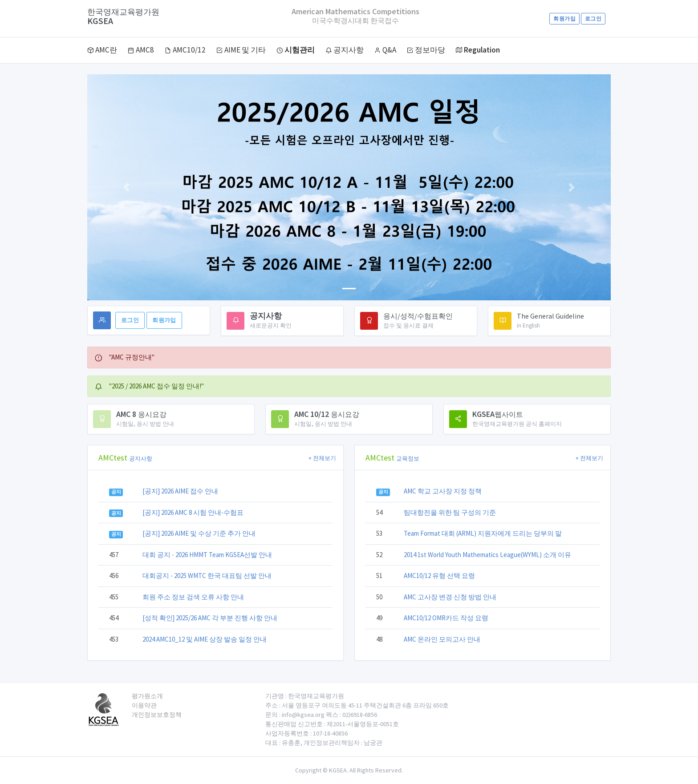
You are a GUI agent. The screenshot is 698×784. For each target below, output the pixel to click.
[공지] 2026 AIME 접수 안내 (180, 491)
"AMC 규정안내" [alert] (125, 357)
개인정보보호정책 (157, 715)
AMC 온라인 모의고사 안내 (442, 639)
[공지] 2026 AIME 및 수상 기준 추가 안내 (199, 533)
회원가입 (564, 18)
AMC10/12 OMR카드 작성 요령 (446, 618)
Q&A (385, 50)
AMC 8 (141, 414)
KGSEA (123, 17)
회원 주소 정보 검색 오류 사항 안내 (193, 597)
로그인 (593, 18)
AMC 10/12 (327, 414)
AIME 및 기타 (241, 50)
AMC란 (102, 50)
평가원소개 (147, 696)
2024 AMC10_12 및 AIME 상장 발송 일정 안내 (205, 639)
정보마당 (426, 50)
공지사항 (345, 50)
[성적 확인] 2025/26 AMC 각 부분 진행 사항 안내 (210, 618)
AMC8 (141, 50)
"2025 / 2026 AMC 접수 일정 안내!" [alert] (149, 386)
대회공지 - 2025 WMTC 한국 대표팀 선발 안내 (207, 576)
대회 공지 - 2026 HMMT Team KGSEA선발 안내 (207, 555)
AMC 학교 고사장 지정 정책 (443, 491)
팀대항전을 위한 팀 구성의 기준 (450, 512)
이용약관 (144, 705)
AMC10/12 (185, 50)
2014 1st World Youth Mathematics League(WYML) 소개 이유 (487, 555)
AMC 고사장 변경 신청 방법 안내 (450, 597)
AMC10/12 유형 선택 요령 (439, 576)
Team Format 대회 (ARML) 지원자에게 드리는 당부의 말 (483, 533)
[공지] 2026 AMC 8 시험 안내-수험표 (193, 512)
